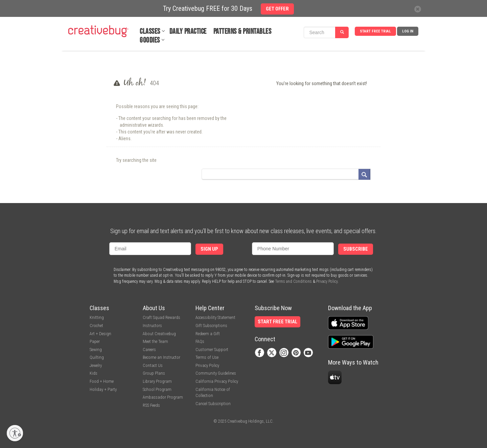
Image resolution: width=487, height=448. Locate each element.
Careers (149, 350)
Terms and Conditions (293, 281)
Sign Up (209, 249)
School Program (157, 389)
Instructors (152, 326)
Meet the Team (155, 341)
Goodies (150, 40)
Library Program (157, 381)
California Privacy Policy (217, 381)
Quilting (97, 357)
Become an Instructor (161, 357)
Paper (95, 341)
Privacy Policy (327, 281)
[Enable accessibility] (15, 433)
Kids (94, 373)
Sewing (96, 350)
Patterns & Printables (242, 32)
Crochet (96, 326)
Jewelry (96, 365)
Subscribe (356, 249)
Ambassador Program (163, 397)
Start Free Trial (375, 31)
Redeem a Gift (208, 334)
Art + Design (100, 334)
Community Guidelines (216, 373)
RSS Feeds (151, 405)
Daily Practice (188, 32)
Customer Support (212, 350)
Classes (150, 32)
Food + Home (102, 381)
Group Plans (154, 373)
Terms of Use (207, 357)
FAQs (200, 341)
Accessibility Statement (215, 317)
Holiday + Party (103, 389)
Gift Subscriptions (211, 326)
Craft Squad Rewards (161, 317)
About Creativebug (159, 334)
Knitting (97, 317)
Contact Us (153, 365)
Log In (408, 31)
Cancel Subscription (213, 404)
